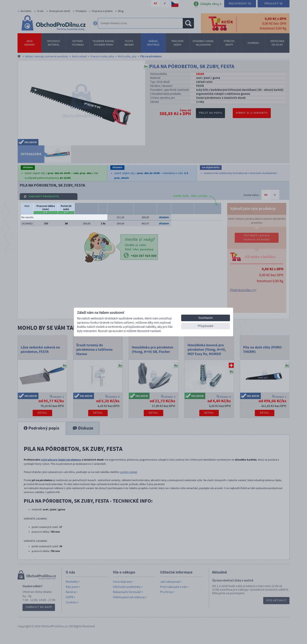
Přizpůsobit (205, 326)
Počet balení (208, 206)
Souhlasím (205, 318)
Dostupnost (164, 206)
